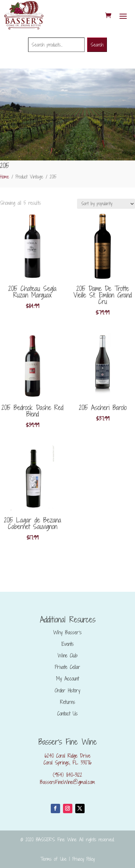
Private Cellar (67, 667)
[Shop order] (106, 204)
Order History (67, 690)
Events (68, 644)
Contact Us (67, 713)
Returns (68, 702)
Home (4, 177)
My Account (67, 678)
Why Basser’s (67, 632)
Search (97, 45)
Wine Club (67, 655)
